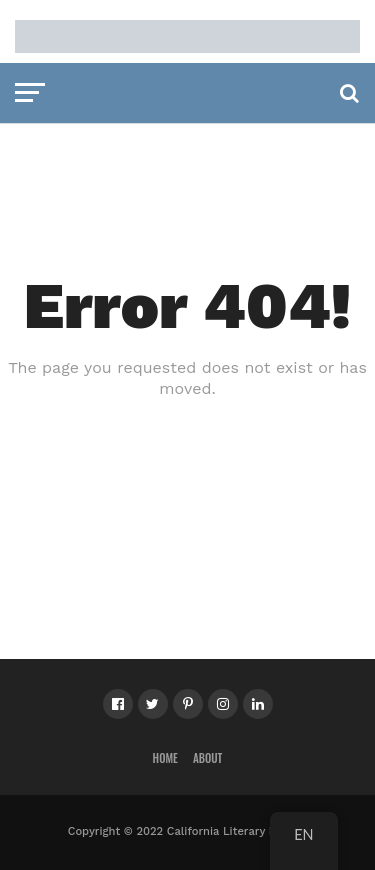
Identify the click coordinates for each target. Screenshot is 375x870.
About (208, 758)
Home (165, 758)
